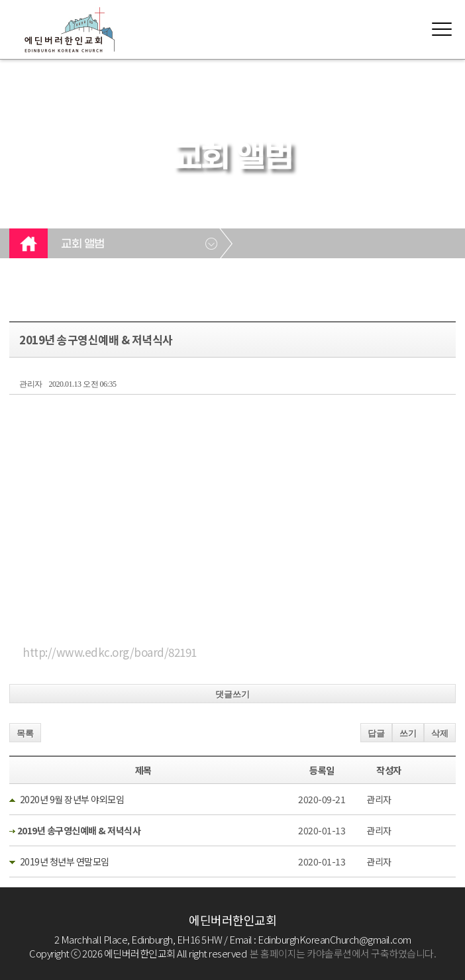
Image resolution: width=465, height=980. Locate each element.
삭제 (440, 733)
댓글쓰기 (232, 694)
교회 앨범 (83, 244)
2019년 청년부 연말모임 (65, 861)
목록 (25, 733)
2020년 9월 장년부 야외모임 (72, 799)
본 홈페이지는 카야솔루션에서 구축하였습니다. (343, 953)
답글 (376, 733)
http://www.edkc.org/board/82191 (110, 652)
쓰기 (408, 733)
